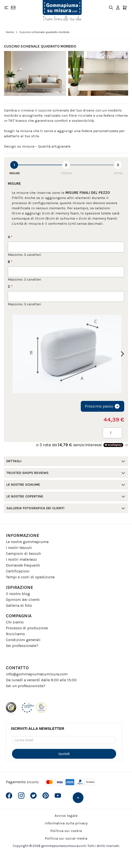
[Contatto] (13, 8)
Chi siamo (15, 622)
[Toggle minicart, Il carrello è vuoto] (125, 8)
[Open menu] (6, 8)
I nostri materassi (21, 559)
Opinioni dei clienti (23, 600)
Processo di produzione (27, 628)
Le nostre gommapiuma (27, 542)
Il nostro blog (18, 594)
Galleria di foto (19, 605)
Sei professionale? (22, 646)
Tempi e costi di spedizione (30, 577)
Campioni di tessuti (24, 553)
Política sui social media (66, 838)
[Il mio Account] (118, 8)
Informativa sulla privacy (66, 823)
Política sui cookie (66, 831)
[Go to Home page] (62, 11)
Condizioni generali (23, 640)
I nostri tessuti (19, 548)
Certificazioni (18, 571)
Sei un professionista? (26, 686)
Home (10, 32)
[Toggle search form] (111, 8)
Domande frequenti (23, 565)
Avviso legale (66, 816)
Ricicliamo (15, 634)
